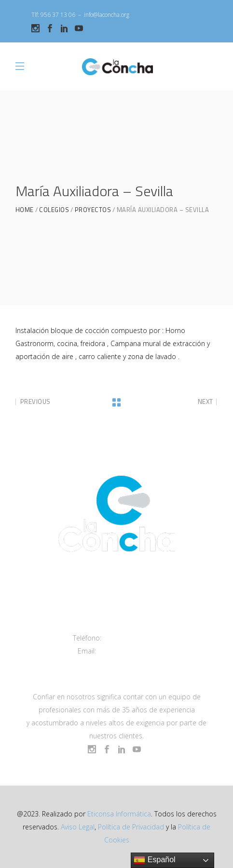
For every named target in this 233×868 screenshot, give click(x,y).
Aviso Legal (78, 827)
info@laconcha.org (107, 15)
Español (154, 860)
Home (25, 210)
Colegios (54, 210)
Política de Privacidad (131, 827)
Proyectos (93, 210)
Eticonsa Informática (119, 814)
